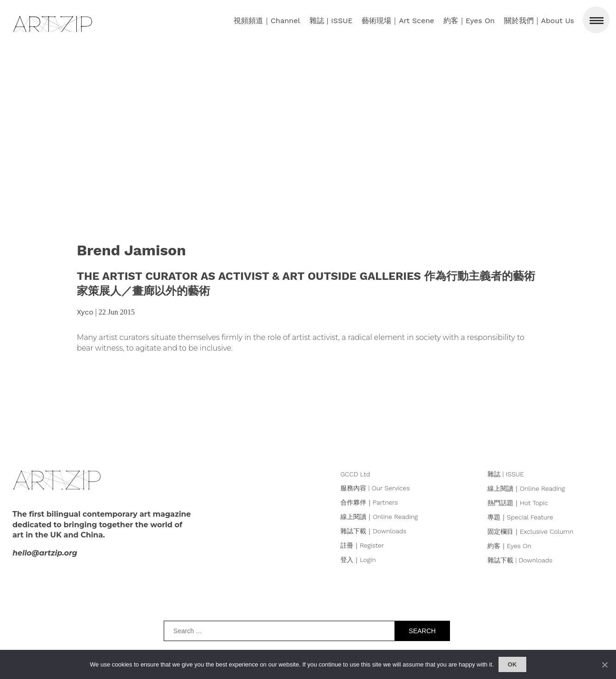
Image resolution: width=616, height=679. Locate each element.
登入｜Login (358, 560)
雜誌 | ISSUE (506, 474)
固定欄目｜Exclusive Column (530, 531)
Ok (512, 664)
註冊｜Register (362, 545)
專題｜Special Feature (520, 517)
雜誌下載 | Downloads (520, 560)
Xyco (85, 312)
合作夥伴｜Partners (369, 502)
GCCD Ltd (355, 474)
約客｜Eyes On (509, 546)
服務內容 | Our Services (375, 488)
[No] (604, 665)
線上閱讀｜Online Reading (379, 517)
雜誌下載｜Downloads (373, 531)
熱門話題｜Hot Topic (518, 503)
